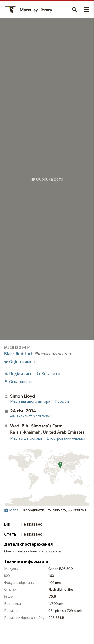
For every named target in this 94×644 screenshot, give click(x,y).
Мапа (11, 510)
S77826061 (30, 416)
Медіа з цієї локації (26, 439)
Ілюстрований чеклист (66, 439)
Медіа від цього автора (30, 402)
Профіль (62, 402)
